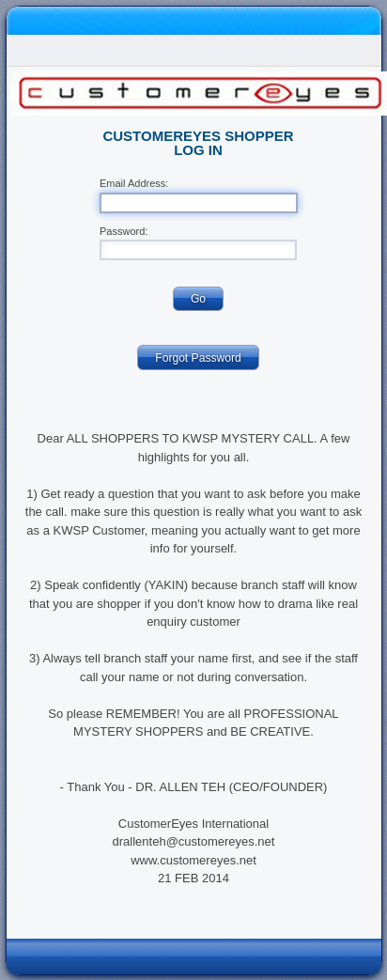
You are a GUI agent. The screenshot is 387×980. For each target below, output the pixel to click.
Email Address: (134, 184)
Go (198, 299)
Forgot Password (198, 358)
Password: (124, 232)
